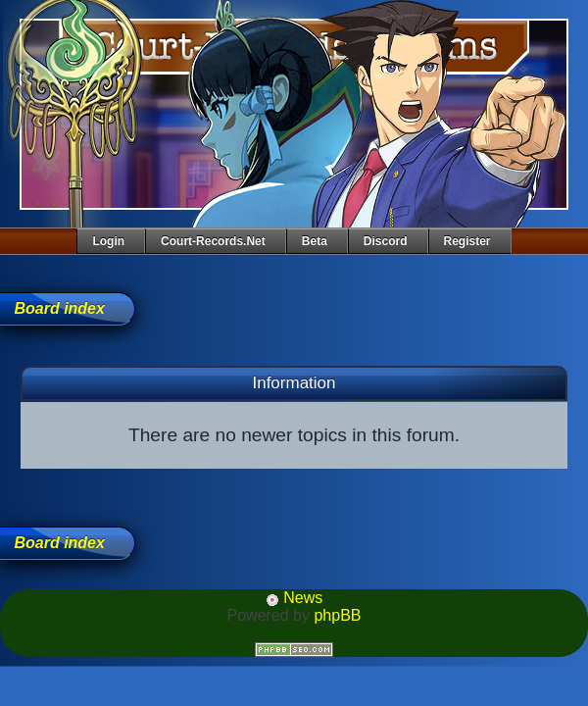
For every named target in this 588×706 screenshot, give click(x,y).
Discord (386, 241)
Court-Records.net (213, 241)
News (294, 598)
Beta (315, 241)
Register (467, 241)
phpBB (337, 615)
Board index (59, 308)
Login (108, 241)
